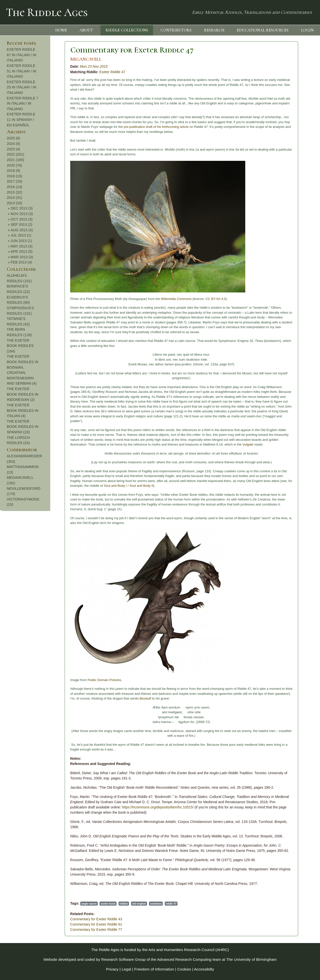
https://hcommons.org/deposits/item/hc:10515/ (104, 807)
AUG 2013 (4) (292, 230)
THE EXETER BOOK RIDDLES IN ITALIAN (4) (292, 410)
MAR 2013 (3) (292, 257)
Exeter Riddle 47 (58, 72)
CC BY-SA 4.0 (162, 299)
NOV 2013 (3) (292, 214)
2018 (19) (284, 176)
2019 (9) (283, 171)
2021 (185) (285, 160)
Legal (126, 969)
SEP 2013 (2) (291, 225)
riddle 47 (117, 904)
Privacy (112, 969)
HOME (61, 30)
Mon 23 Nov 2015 (40, 66)
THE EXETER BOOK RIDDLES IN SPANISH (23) (292, 427)
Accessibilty (204, 969)
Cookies (184, 969)
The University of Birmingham (251, 959)
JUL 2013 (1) (291, 235)
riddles (70, 904)
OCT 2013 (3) (291, 219)
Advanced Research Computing (184, 959)
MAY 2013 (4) (291, 246)
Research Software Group (123, 959)
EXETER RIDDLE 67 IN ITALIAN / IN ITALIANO (291, 55)
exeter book (54, 904)
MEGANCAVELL (32, 59)
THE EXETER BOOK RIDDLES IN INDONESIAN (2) (292, 394)
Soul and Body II (87, 486)
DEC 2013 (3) (291, 208)
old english (85, 904)
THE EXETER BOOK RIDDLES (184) (290, 346)
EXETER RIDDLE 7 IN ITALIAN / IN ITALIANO (292, 104)
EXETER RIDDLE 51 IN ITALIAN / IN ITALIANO (291, 71)
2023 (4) (283, 149)
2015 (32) (284, 192)
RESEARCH (214, 30)
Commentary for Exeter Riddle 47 (78, 50)
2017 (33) (284, 181)
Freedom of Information (154, 969)
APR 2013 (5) (291, 251)
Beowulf (91, 698)
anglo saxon (35, 904)
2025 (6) (283, 138)
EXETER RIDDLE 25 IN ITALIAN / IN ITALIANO (291, 87)
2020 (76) (284, 165)
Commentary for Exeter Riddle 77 (42, 930)
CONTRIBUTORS (176, 30)
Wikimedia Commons (122, 299)
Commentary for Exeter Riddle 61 (42, 924)
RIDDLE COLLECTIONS (127, 30)
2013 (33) (284, 203)
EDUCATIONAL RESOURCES (263, 30)
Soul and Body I (61, 486)
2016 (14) (284, 187)
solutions (102, 904)
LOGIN (307, 30)
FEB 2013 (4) (291, 262)
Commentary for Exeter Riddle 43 (42, 919)
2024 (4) (283, 144)
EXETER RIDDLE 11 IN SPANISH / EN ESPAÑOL (291, 120)
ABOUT (86, 30)
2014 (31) (284, 198)
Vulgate (194, 444)
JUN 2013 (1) (291, 241)
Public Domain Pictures (50, 680)
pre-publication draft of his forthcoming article (102, 127)
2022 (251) (285, 154)
